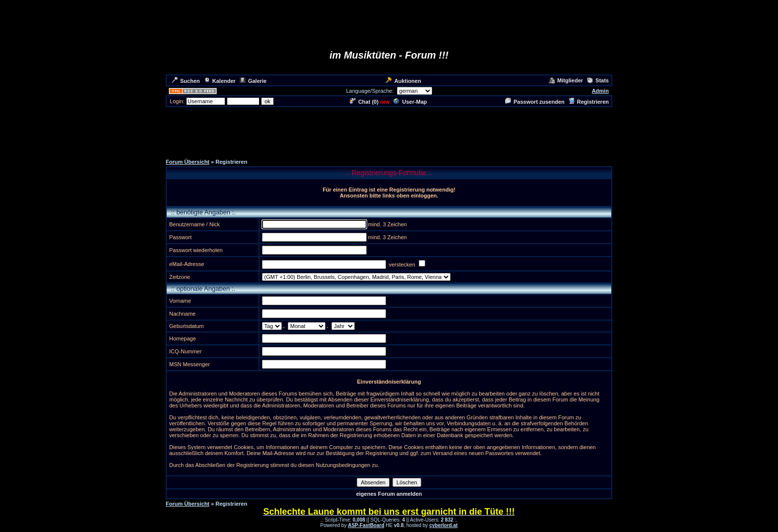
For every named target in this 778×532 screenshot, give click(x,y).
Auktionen (403, 81)
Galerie (253, 81)
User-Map (410, 102)
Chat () (364, 102)
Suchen (186, 81)
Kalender (220, 81)
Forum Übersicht (188, 162)
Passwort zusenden (535, 102)
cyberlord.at (443, 525)
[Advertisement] (389, 131)
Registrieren (589, 102)
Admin (600, 91)
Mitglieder (566, 80)
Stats (598, 80)
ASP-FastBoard (366, 525)
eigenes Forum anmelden (389, 494)
